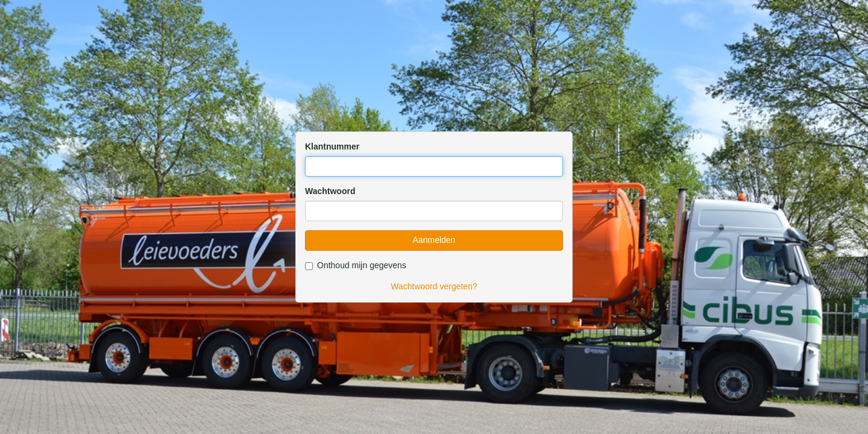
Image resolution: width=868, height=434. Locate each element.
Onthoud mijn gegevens (356, 265)
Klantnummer (332, 146)
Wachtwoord (330, 191)
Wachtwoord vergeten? (434, 286)
